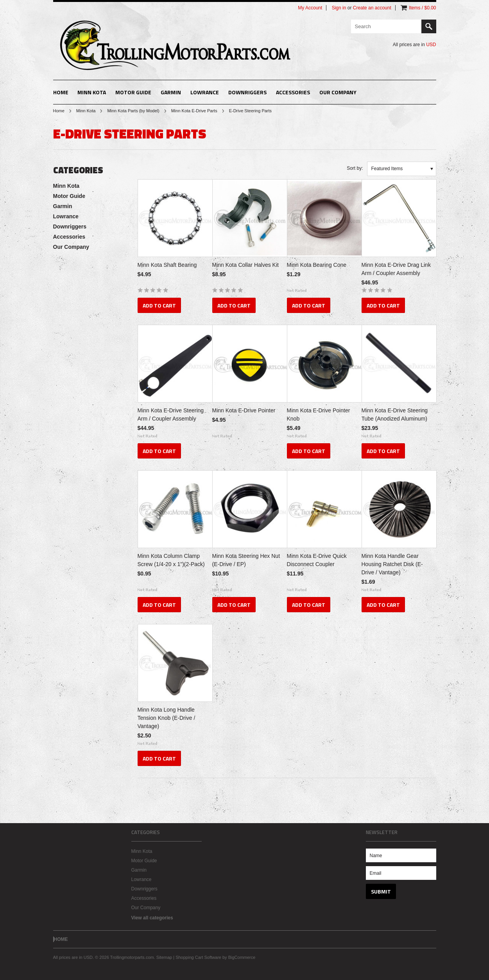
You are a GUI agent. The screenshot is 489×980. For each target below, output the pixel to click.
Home (59, 111)
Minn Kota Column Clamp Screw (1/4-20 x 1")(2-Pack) (171, 560)
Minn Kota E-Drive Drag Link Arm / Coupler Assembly (396, 269)
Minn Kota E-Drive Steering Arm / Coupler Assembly (171, 414)
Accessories (293, 92)
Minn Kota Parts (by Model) (133, 111)
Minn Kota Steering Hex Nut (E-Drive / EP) (246, 560)
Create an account (372, 8)
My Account (310, 8)
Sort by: (355, 168)
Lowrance (205, 92)
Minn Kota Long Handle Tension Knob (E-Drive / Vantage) (167, 718)
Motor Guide (133, 92)
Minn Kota (92, 92)
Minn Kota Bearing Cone (317, 265)
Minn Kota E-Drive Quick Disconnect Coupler (317, 560)
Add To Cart (159, 305)
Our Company (338, 92)
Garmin (171, 92)
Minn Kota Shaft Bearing (167, 265)
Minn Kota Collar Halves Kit (245, 265)
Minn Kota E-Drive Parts (194, 111)
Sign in (339, 8)
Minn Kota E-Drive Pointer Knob (319, 414)
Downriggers (247, 92)
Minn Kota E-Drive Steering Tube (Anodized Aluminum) (395, 414)
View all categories (152, 918)
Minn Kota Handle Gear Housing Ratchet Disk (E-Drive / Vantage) (392, 564)
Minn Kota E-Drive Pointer (244, 410)
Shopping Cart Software (198, 957)
